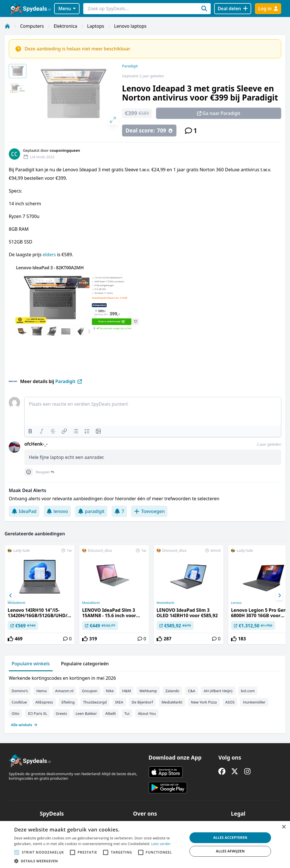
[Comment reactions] (29, 472)
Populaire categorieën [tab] (85, 664)
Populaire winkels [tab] (31, 664)
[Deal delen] (233, 9)
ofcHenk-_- (36, 444)
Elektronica (66, 26)
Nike (110, 691)
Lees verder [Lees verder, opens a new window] (161, 844)
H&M (126, 691)
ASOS (230, 702)
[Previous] (11, 596)
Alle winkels (24, 725)
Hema (41, 691)
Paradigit (130, 66)
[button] (98, 861)
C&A (191, 691)
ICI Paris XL (37, 713)
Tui (127, 713)
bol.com (248, 691)
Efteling (68, 702)
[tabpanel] (145, 700)
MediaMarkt (17, 603)
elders (50, 255)
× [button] (284, 827)
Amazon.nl (64, 691)
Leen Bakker (86, 713)
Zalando (172, 691)
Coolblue (19, 702)
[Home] (7, 26)
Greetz (61, 713)
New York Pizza (204, 702)
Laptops (96, 26)
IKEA (119, 702)
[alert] (145, 845)
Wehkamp (148, 691)
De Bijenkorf (142, 702)
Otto (15, 713)
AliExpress (44, 702)
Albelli (111, 713)
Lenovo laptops (130, 26)
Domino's (20, 691)
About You (147, 713)
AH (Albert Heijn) (218, 691)
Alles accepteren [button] (230, 838)
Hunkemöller (254, 702)
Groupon (89, 691)
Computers (32, 26)
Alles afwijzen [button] (230, 851)
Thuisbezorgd (95, 702)
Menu (67, 8)
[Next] (279, 596)
